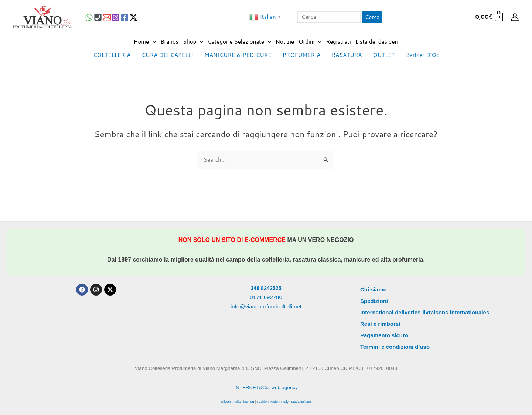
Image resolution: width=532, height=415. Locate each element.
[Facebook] (125, 17)
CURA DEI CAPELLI (167, 55)
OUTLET (384, 55)
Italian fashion (244, 402)
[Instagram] (116, 17)
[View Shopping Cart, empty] (489, 17)
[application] (152, 42)
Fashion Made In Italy (273, 402)
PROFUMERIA (302, 55)
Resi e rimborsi (380, 324)
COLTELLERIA (112, 55)
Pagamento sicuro (384, 335)
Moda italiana (301, 402)
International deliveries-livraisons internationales (425, 312)
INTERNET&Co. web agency (266, 387)
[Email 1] (107, 17)
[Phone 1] (98, 17)
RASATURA (347, 55)
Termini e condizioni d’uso (395, 347)
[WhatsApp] (89, 17)
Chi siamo (374, 289)
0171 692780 (266, 297)
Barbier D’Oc (422, 55)
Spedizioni (374, 301)
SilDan (226, 402)
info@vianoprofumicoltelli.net (266, 306)
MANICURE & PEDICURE (238, 55)
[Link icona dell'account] (515, 17)
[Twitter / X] (133, 17)
